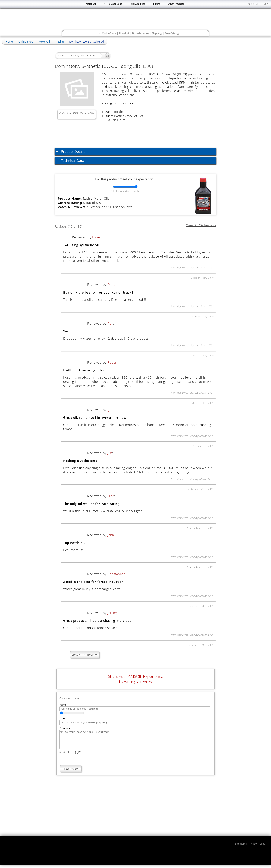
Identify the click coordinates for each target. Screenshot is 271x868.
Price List (124, 33)
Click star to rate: (69, 698)
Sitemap (240, 847)
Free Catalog (172, 33)
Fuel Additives (138, 4)
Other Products (176, 4)
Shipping (157, 33)
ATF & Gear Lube (113, 4)
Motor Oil (91, 4)
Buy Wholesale (140, 33)
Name (63, 705)
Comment (65, 728)
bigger (77, 755)
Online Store (109, 33)
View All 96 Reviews (85, 655)
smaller (64, 755)
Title (62, 718)
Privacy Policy (257, 847)
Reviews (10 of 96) (73, 226)
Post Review (71, 772)
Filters (157, 4)
